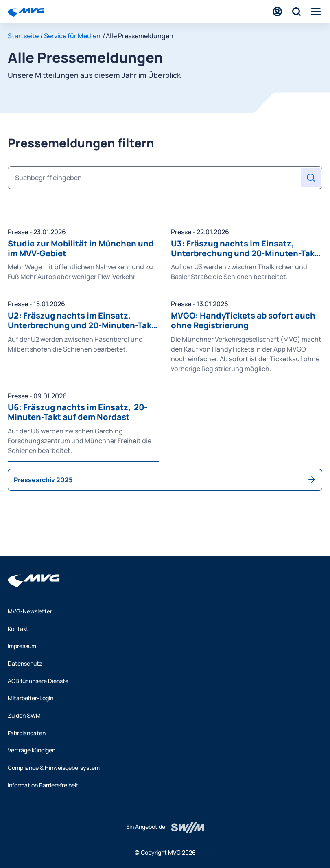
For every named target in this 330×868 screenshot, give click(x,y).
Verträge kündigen (32, 750)
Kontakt (18, 629)
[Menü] (316, 12)
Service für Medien (72, 36)
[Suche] (296, 12)
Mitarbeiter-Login (31, 698)
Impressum (22, 646)
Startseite (23, 36)
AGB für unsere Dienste (38, 681)
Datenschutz (25, 663)
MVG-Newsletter (30, 611)
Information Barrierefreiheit (43, 785)
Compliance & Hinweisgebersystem (54, 768)
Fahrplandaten (27, 733)
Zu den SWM (24, 715)
